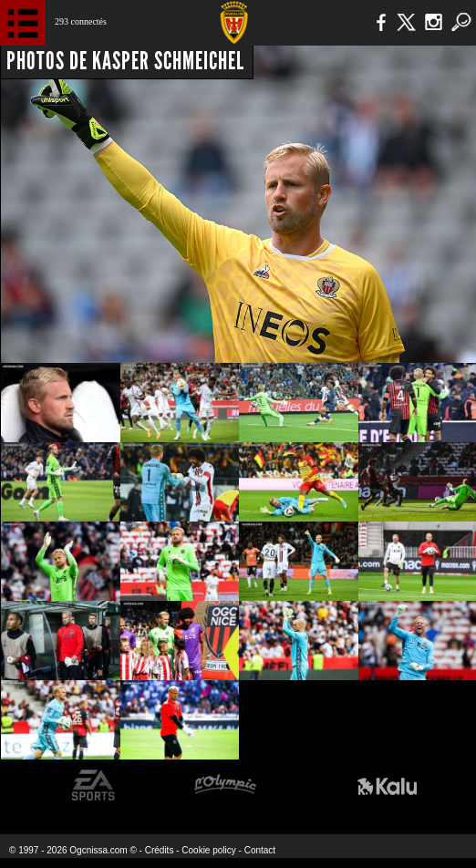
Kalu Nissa (387, 785)
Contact (260, 850)
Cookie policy (208, 850)
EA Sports (94, 785)
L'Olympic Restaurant (225, 785)
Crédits (160, 850)
